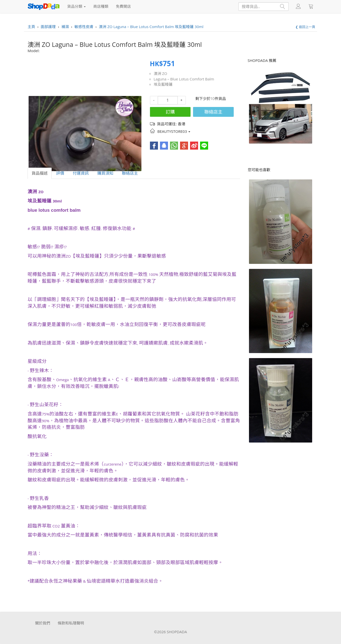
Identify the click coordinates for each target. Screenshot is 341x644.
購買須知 (105, 173)
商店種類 (101, 6)
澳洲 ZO (160, 73)
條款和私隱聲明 (71, 623)
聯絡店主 (213, 112)
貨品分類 (76, 6)
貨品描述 (40, 173)
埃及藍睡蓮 (163, 84)
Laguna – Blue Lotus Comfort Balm (184, 79)
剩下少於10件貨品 (211, 98)
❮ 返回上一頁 (305, 27)
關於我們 (43, 623)
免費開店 (123, 6)
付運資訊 (81, 173)
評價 (60, 173)
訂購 (170, 112)
